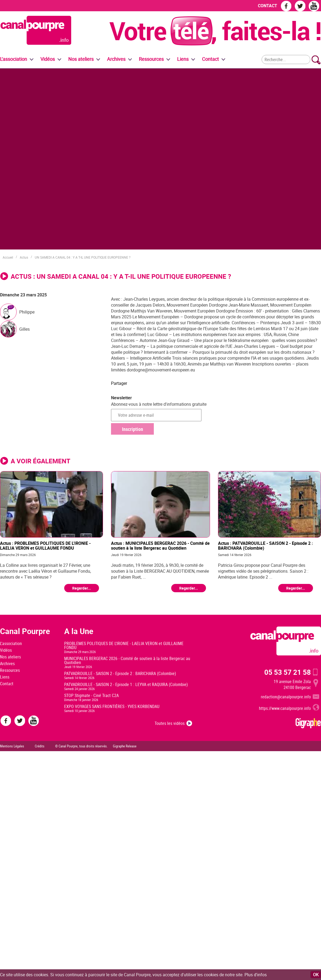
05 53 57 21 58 (288, 672)
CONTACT (267, 6)
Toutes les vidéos (170, 723)
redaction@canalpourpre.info (286, 697)
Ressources (10, 670)
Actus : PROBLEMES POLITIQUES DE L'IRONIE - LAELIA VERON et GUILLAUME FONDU (45, 545)
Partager (119, 383)
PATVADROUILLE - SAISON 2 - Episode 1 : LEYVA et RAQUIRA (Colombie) (126, 684)
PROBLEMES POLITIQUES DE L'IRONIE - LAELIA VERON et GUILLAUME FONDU (124, 645)
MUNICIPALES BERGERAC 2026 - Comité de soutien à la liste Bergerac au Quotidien (127, 660)
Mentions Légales (12, 746)
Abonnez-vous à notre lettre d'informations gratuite (159, 404)
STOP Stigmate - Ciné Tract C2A (91, 695)
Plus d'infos (256, 975)
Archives (116, 59)
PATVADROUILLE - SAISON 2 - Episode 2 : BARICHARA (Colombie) (120, 673)
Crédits (40, 746)
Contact (7, 684)
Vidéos (6, 650)
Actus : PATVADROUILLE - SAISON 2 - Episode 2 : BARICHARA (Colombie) (265, 545)
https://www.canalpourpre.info (285, 708)
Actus (24, 257)
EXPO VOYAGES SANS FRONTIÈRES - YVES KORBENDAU (112, 706)
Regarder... (82, 588)
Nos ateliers (10, 657)
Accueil (8, 257)
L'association (11, 643)
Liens (183, 59)
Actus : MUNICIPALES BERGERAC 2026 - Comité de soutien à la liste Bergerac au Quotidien (160, 545)
